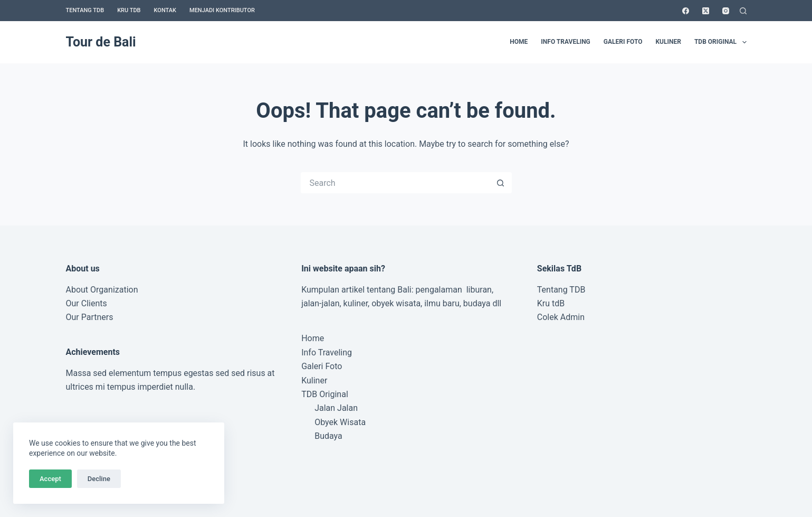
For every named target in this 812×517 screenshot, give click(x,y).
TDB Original (720, 42)
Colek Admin (561, 317)
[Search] (743, 11)
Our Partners (90, 317)
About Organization (102, 290)
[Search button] (501, 183)
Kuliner (668, 42)
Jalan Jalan (336, 408)
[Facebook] (686, 11)
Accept (50, 479)
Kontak (165, 10)
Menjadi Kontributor (222, 10)
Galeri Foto (623, 42)
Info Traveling (565, 42)
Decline (99, 479)
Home (519, 42)
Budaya (328, 436)
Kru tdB (551, 303)
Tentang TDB (85, 10)
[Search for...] (396, 183)
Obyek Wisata (340, 422)
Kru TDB (129, 10)
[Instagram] (726, 11)
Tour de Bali (101, 42)
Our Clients (87, 303)
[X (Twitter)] (706, 11)
